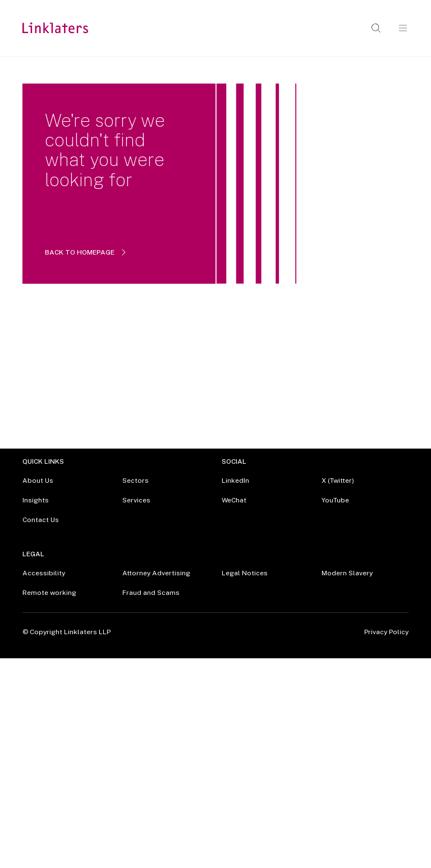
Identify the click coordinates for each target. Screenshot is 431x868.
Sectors (136, 481)
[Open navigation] (403, 28)
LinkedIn (235, 481)
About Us (38, 481)
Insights (36, 500)
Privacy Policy (386, 632)
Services (136, 500)
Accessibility (44, 573)
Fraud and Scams (151, 593)
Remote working (49, 593)
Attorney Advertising (156, 573)
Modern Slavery (347, 573)
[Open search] (376, 28)
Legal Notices (245, 573)
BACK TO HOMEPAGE (86, 252)
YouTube (335, 500)
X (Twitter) (338, 481)
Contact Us (41, 520)
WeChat (234, 500)
